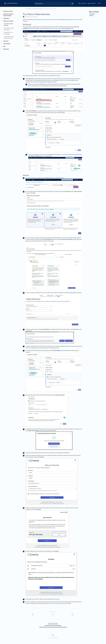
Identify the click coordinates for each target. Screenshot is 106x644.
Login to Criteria (91, 3)
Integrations (6, 18)
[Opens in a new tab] (53, 635)
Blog (79, 3)
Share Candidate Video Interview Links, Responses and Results (53, 627)
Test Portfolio (7, 44)
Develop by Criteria (8, 11)
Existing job (92, 14)
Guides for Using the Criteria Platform (8, 15)
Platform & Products (8, 21)
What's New (6, 49)
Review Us (84, 3)
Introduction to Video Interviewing (53, 626)
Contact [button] (99, 3)
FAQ (4, 46)
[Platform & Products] (38, 9)
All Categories (29, 9)
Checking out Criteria (53, 624)
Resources (6, 41)
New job (91, 15)
